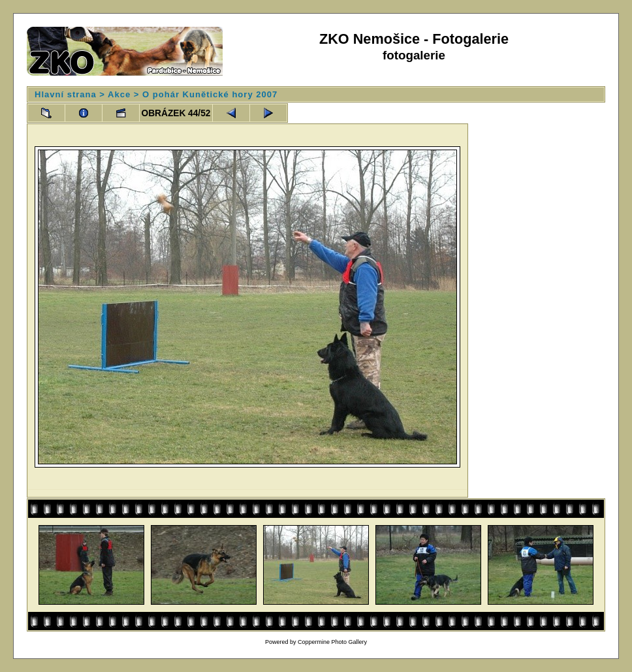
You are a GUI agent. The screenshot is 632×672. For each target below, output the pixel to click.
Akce (119, 94)
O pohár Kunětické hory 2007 (210, 94)
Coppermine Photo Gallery (332, 642)
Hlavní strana (66, 94)
